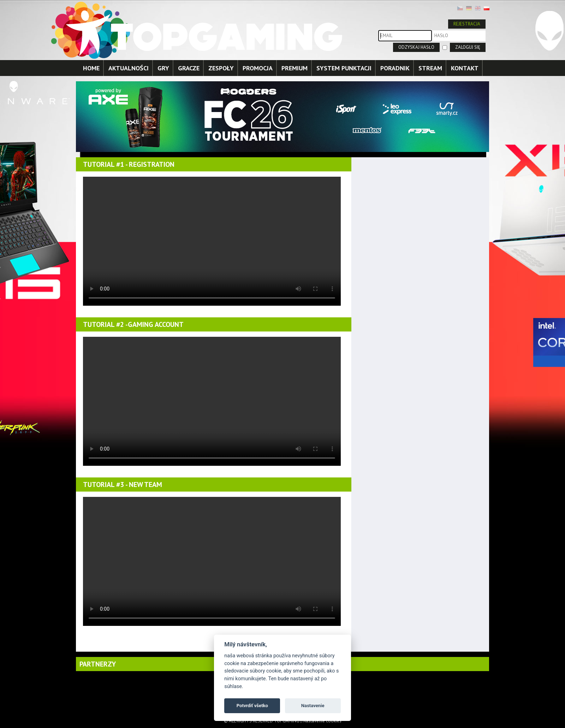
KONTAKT (465, 68)
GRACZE (189, 68)
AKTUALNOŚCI (129, 68)
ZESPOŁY (221, 68)
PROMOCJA (258, 68)
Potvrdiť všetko (252, 706)
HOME (91, 68)
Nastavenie (313, 706)
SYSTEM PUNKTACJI (344, 68)
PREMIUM (295, 68)
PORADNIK (395, 68)
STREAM (430, 68)
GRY (163, 68)
